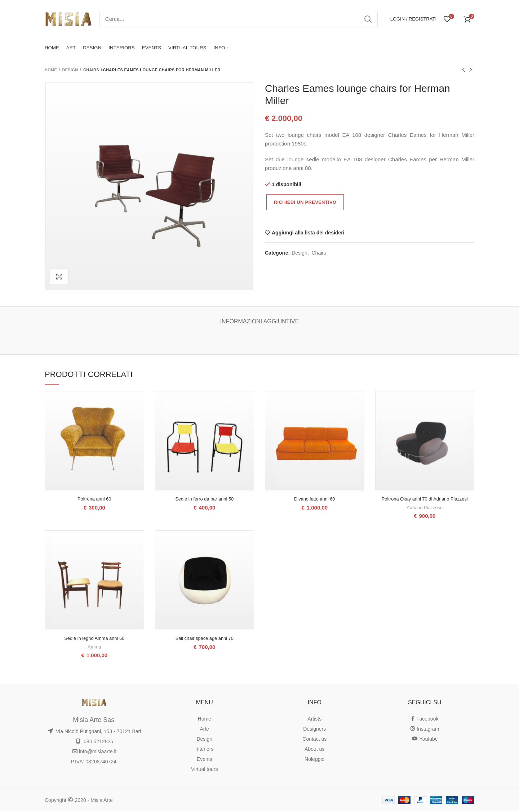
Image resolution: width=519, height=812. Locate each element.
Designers (314, 730)
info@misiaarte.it (94, 752)
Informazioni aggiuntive (260, 321)
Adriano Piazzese (425, 508)
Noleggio (314, 760)
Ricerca (368, 19)
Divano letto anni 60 (315, 499)
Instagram (425, 730)
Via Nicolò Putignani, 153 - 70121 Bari (94, 732)
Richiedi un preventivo (305, 202)
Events (205, 760)
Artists (314, 719)
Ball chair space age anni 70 (204, 639)
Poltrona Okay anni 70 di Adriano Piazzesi (425, 499)
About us (314, 750)
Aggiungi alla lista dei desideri (308, 233)
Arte (204, 730)
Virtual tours (204, 770)
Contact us (314, 740)
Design (70, 70)
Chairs (91, 70)
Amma (94, 647)
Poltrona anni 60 (94, 499)
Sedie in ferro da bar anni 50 (205, 499)
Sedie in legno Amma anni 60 (94, 639)
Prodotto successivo (471, 70)
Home (51, 70)
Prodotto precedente (463, 70)
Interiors (205, 750)
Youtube (425, 740)
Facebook (425, 719)
